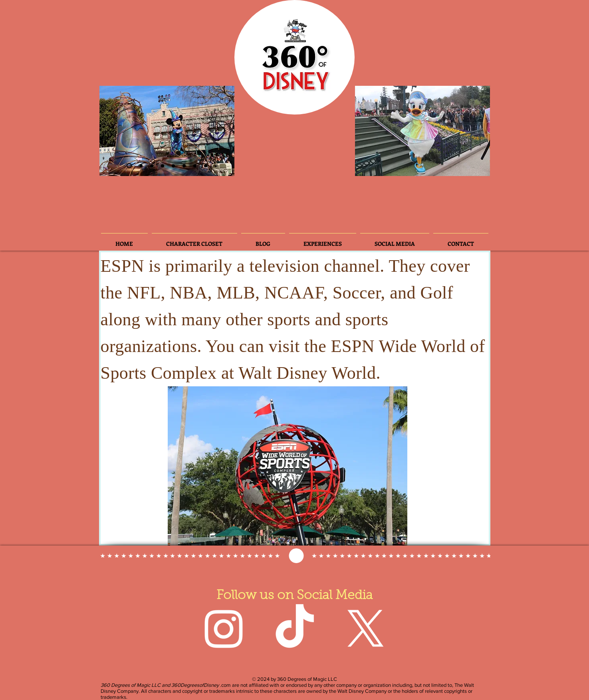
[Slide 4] (163, 166)
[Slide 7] (195, 166)
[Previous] (112, 131)
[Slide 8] (206, 166)
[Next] (222, 131)
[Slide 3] (141, 166)
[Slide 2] (129, 166)
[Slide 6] (152, 166)
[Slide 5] (184, 166)
